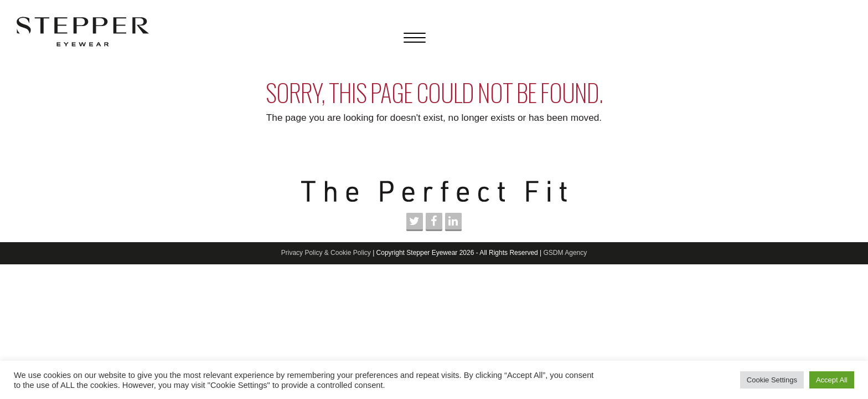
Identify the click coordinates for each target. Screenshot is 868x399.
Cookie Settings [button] (772, 380)
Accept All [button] (832, 380)
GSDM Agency (565, 253)
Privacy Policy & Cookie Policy (326, 253)
